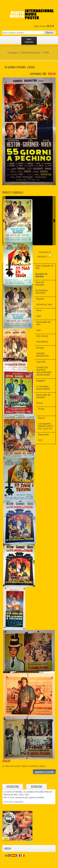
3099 (46, 52)
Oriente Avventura (30, 52)
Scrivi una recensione (13, 802)
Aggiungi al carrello (44, 772)
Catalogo (12, 52)
